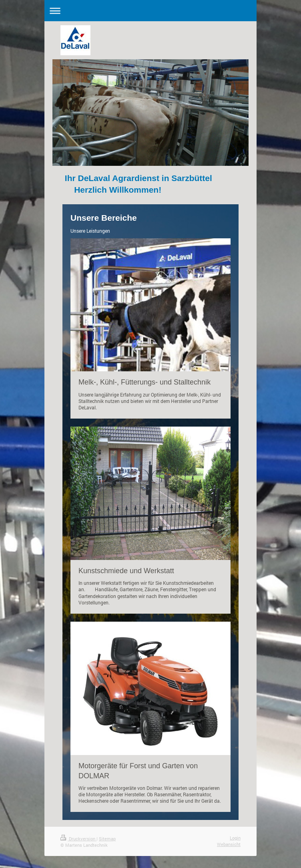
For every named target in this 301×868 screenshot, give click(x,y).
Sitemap (107, 839)
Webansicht (229, 844)
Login (235, 838)
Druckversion (78, 839)
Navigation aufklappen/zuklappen (150, 11)
